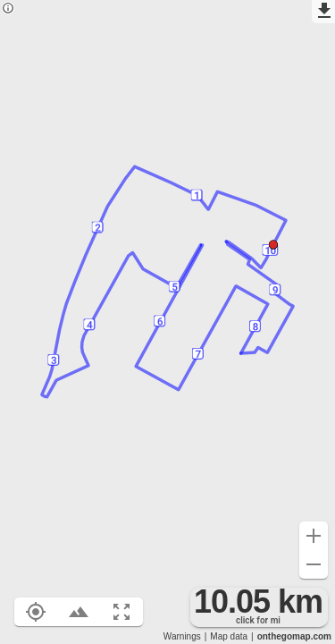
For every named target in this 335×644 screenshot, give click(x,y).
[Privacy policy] (8, 9)
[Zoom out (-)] (314, 564)
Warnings (182, 636)
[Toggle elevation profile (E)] (79, 612)
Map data (229, 636)
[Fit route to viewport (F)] (121, 612)
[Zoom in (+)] (314, 536)
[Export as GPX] (323, 12)
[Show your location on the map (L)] (36, 612)
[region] (167, 322)
